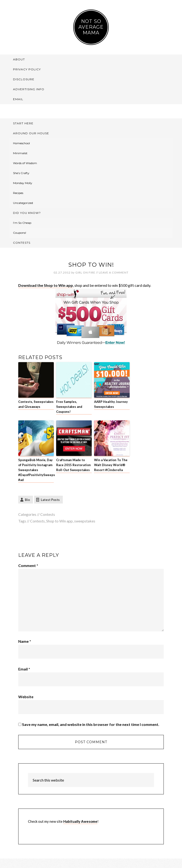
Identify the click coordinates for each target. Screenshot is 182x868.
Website (26, 697)
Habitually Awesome (80, 821)
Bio (27, 500)
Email (24, 669)
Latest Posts (50, 500)
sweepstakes (85, 521)
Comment (28, 565)
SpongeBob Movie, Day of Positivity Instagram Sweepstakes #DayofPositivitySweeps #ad (36, 470)
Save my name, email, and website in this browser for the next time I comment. (91, 724)
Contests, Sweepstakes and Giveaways (36, 404)
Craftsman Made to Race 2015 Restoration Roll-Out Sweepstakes (73, 465)
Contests (48, 514)
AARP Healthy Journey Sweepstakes (111, 404)
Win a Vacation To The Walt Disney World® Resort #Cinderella (111, 465)
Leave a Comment (114, 272)
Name (25, 641)
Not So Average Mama (91, 27)
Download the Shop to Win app (46, 285)
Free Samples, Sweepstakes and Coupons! (69, 407)
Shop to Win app (59, 521)
